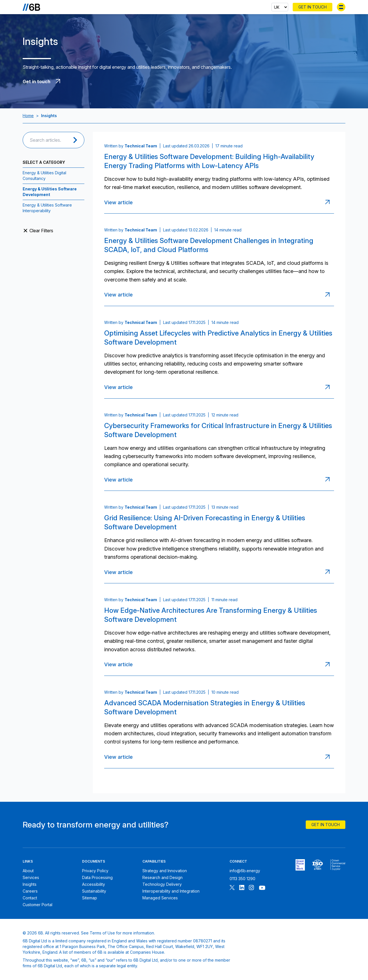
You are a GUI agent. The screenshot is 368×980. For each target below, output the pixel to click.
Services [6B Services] (31, 877)
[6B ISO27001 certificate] (317, 865)
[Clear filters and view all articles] (54, 231)
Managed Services (160, 898)
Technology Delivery (162, 884)
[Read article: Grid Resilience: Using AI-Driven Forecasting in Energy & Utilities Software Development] (329, 572)
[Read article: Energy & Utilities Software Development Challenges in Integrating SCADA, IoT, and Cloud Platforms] (329, 295)
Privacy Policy (95, 871)
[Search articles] (48, 140)
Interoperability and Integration (171, 891)
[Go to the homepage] (31, 7)
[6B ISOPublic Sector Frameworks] (338, 865)
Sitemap (90, 898)
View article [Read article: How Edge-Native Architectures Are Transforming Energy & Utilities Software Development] (118, 664)
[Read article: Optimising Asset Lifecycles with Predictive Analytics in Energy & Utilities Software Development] (329, 387)
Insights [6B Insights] (30, 884)
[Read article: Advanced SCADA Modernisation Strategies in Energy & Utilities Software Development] (329, 757)
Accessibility (94, 884)
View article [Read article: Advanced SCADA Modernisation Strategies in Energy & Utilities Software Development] (118, 757)
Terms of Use (102, 933)
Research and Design (162, 877)
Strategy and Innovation (165, 871)
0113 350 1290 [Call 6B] (242, 879)
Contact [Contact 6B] (30, 898)
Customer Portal (38, 905)
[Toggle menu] (341, 7)
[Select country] (280, 7)
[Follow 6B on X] (232, 888)
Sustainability (94, 891)
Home (28, 116)
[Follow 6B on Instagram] (251, 888)
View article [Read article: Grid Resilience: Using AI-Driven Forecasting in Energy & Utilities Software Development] (118, 572)
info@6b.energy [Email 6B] (245, 871)
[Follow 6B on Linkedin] (242, 888)
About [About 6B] (28, 871)
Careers (30, 891)
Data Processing (97, 877)
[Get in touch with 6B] (130, 81)
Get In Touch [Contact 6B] (313, 7)
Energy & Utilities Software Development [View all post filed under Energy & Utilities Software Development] (50, 192)
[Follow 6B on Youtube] (262, 888)
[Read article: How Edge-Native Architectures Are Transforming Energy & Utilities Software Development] (329, 665)
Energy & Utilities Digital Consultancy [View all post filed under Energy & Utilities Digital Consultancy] (44, 176)
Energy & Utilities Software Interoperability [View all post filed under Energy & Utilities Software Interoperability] (47, 208)
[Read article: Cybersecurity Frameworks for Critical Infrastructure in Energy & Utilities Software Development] (329, 480)
